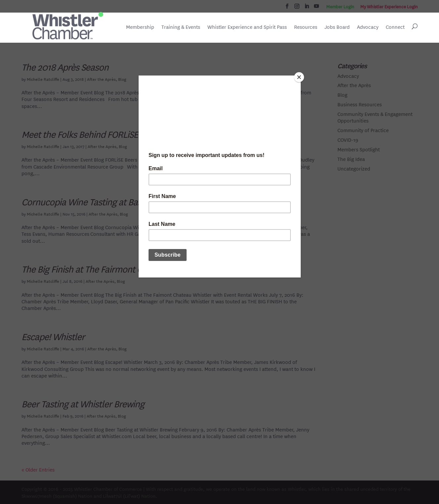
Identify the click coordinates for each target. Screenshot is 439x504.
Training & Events (181, 27)
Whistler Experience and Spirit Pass (247, 27)
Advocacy (368, 27)
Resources (306, 27)
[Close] (299, 77)
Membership (140, 27)
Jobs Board (337, 27)
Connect (395, 27)
